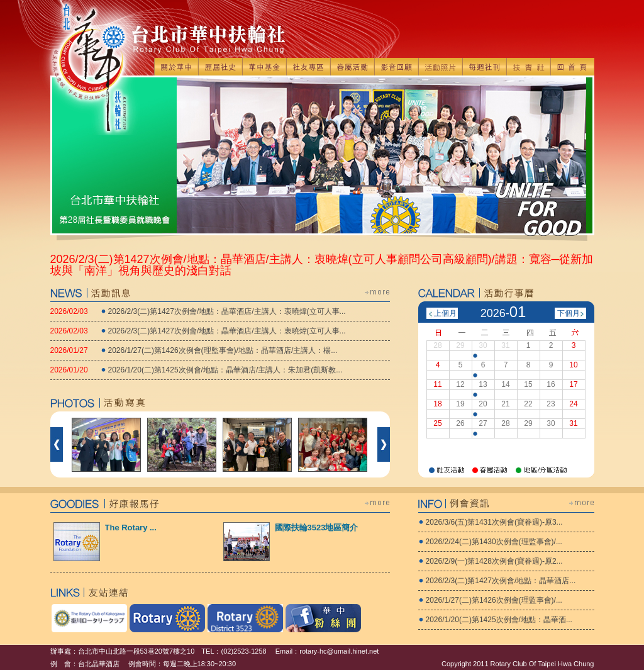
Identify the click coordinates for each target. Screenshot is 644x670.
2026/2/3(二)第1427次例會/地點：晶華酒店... (501, 581)
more (377, 292)
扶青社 (528, 67)
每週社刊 (484, 67)
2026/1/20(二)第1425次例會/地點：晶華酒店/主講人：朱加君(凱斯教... (225, 370)
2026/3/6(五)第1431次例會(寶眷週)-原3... (494, 522)
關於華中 (176, 67)
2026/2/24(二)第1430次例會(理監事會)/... (494, 542)
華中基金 (264, 67)
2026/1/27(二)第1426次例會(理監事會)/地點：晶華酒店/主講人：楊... (223, 350)
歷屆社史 (220, 67)
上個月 (445, 313)
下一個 (384, 444)
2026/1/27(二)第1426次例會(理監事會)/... (494, 600)
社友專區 (308, 67)
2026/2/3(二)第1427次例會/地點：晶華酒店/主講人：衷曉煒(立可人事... (227, 311)
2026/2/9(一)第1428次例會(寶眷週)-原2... (494, 561)
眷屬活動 (352, 67)
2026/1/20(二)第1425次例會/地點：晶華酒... (499, 620)
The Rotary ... (131, 528)
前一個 (57, 444)
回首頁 (572, 67)
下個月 (569, 313)
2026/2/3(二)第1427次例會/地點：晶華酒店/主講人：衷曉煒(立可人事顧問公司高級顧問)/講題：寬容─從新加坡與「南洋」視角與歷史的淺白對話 (322, 265)
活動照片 (440, 67)
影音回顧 (396, 67)
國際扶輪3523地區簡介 (317, 528)
